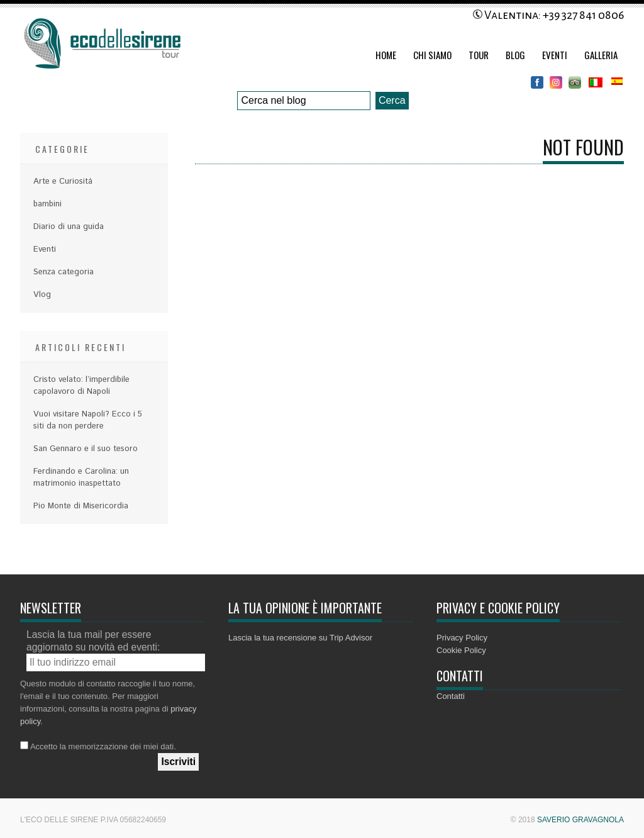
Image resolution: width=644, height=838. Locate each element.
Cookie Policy (461, 650)
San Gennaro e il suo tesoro (86, 449)
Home (386, 55)
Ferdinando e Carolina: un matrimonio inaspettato (81, 478)
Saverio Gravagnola (580, 820)
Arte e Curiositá (63, 182)
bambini (47, 204)
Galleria (601, 55)
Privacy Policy (462, 638)
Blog (515, 55)
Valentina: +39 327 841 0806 (548, 15)
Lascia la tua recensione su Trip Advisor (300, 638)
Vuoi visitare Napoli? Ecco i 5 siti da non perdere (88, 420)
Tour (479, 55)
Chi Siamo (432, 55)
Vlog (42, 295)
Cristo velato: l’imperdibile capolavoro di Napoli (81, 386)
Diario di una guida (69, 227)
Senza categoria (64, 272)
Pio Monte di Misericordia (81, 506)
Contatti (451, 696)
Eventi (555, 55)
